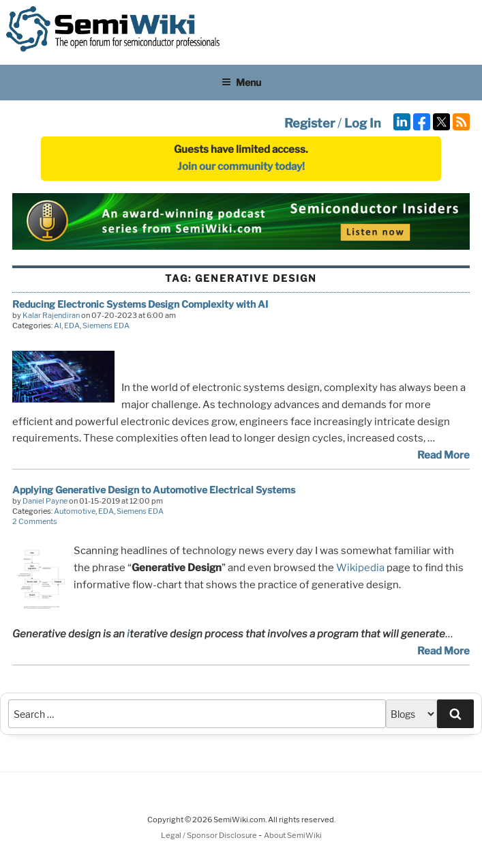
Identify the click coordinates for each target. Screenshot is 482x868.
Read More (443, 455)
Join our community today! (241, 167)
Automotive (75, 511)
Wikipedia (360, 568)
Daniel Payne (45, 501)
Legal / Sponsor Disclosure (210, 835)
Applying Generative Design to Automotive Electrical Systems (154, 490)
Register (310, 123)
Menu (241, 82)
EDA (72, 325)
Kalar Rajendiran (51, 315)
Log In (363, 123)
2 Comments (35, 521)
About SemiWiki (293, 835)
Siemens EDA (106, 325)
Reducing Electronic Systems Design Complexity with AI (140, 304)
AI (58, 325)
